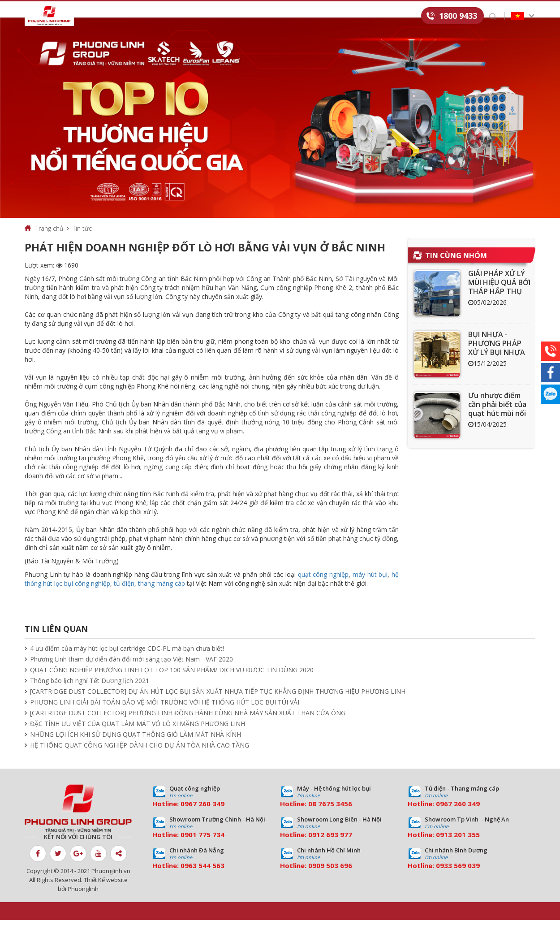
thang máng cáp (162, 597)
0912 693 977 (330, 848)
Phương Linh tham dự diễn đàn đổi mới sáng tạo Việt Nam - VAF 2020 (131, 673)
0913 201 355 (458, 848)
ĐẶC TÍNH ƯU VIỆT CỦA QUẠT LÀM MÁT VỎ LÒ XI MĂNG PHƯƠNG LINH (138, 737)
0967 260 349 (202, 817)
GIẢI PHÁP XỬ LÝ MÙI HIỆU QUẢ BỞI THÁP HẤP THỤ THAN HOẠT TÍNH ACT (499, 305)
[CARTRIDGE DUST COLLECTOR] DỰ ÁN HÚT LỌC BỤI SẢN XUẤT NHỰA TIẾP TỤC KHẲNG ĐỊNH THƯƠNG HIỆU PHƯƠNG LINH (218, 705)
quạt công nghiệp (323, 588)
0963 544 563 (202, 879)
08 (312, 817)
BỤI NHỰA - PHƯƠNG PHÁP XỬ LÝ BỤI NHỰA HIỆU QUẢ (497, 362)
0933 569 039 (458, 879)
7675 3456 (335, 817)
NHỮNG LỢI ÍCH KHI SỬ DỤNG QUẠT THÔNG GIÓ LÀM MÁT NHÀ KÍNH (136, 748)
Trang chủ (49, 242)
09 (185, 848)
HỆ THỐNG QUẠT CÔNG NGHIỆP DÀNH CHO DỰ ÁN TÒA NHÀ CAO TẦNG (140, 759)
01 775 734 (207, 848)
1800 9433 (458, 16)
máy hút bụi (370, 588)
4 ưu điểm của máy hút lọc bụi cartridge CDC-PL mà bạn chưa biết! (127, 662)
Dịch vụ (192, 16)
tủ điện (124, 597)
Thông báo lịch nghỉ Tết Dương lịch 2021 (90, 694)
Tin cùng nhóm (456, 269)
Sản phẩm (150, 16)
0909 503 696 (330, 879)
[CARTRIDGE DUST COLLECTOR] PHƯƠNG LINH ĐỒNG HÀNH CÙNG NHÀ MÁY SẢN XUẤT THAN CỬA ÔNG (188, 727)
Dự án (228, 16)
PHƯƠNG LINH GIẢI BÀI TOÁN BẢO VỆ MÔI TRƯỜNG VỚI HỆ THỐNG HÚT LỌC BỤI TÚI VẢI (165, 716)
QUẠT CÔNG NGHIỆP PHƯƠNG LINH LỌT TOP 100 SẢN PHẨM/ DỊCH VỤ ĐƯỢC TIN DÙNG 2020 (172, 684)
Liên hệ (409, 16)
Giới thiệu (103, 16)
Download (310, 16)
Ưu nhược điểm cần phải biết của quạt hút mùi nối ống (497, 423)
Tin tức (265, 16)
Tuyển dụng (363, 16)
